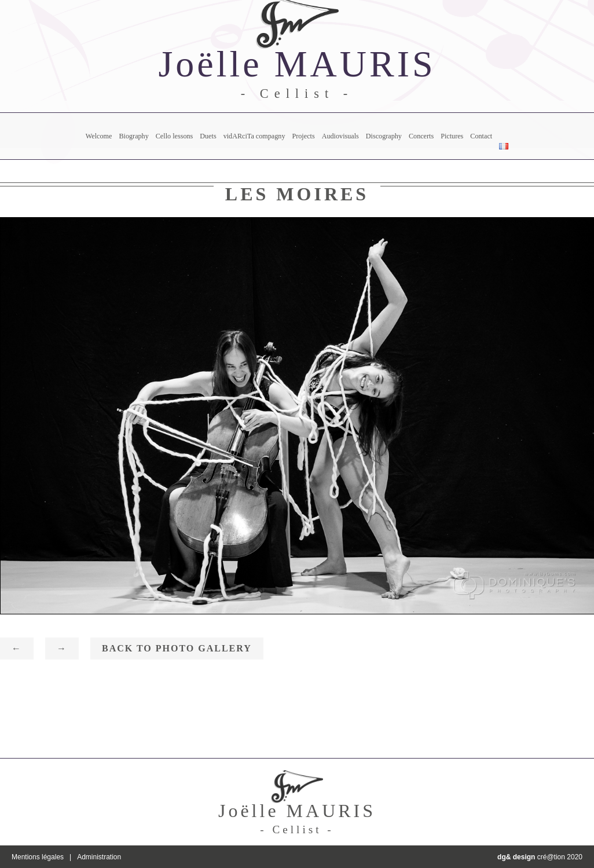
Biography (133, 136)
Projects (303, 136)
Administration (99, 857)
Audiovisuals (340, 136)
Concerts (421, 136)
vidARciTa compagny (254, 136)
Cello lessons (175, 136)
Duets (208, 136)
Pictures (452, 136)
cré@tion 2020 (540, 857)
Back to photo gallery (177, 648)
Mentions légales (38, 857)
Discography (384, 136)
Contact (481, 136)
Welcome (99, 136)
